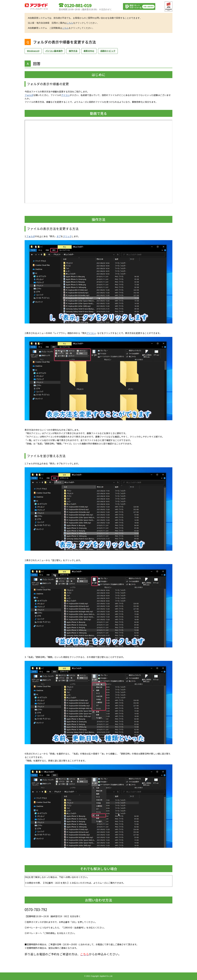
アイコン (65, 95)
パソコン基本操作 (54, 51)
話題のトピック (108, 51)
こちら (70, 23)
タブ (59, 236)
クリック (67, 236)
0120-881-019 (78, 5)
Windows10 (33, 51)
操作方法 (73, 51)
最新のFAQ (89, 51)
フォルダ (29, 95)
